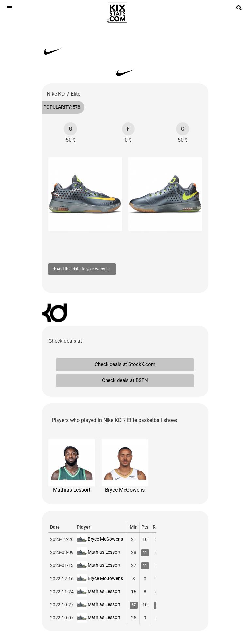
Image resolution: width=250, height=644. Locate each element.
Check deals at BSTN (125, 380)
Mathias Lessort (72, 466)
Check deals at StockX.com (125, 364)
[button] (57, 194)
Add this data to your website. (82, 269)
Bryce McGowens (125, 466)
